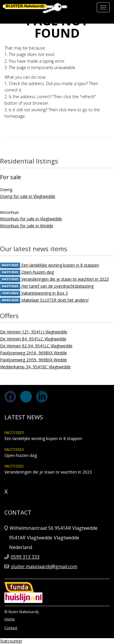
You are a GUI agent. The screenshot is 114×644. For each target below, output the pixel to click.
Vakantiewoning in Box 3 (34, 293)
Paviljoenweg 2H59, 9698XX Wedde (33, 360)
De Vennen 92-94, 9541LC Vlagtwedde (36, 346)
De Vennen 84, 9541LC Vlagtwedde (33, 339)
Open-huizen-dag (27, 272)
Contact (11, 628)
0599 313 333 (25, 557)
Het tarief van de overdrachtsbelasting (47, 286)
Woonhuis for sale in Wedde (27, 226)
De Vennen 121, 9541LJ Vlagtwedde (34, 332)
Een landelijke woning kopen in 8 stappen (50, 265)
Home (9, 619)
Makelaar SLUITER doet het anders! (44, 300)
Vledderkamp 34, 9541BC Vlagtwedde (35, 367)
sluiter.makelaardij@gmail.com (44, 566)
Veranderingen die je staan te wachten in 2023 (54, 279)
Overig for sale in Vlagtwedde (28, 196)
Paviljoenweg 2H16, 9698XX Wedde (33, 353)
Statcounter (11, 641)
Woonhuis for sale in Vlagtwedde (31, 219)
